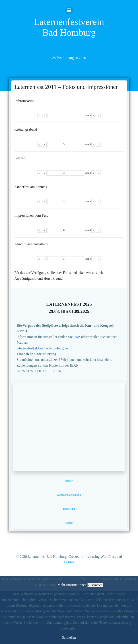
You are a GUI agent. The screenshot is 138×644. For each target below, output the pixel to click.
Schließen (69, 637)
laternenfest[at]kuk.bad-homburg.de (42, 348)
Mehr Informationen (72, 585)
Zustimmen (95, 585)
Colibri (69, 562)
